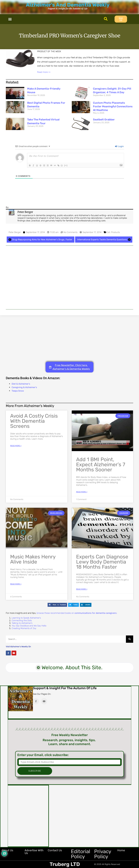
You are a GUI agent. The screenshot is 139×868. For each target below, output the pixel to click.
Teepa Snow (18, 391)
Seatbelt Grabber (104, 120)
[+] (70, 165)
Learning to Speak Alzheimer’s (26, 618)
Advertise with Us (34, 852)
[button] (10, 19)
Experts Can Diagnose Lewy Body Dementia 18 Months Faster (102, 562)
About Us (7, 850)
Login (119, 146)
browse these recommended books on (77, 613)
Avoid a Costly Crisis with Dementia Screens (34, 421)
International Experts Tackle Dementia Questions (104, 240)
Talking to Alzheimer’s (22, 623)
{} (66, 165)
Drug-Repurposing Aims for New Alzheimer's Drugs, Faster (40, 240)
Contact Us (55, 850)
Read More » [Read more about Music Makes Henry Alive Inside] (16, 584)
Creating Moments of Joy (24, 628)
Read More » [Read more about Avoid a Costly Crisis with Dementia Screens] (16, 446)
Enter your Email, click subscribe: (43, 755)
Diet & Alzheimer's (21, 384)
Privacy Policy (103, 854)
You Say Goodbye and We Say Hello (29, 626)
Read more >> (44, 72)
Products (115, 232)
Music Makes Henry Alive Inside (33, 559)
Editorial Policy (81, 854)
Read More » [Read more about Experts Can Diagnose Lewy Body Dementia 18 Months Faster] (82, 589)
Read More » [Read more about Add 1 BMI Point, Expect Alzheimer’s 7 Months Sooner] (82, 492)
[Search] (130, 639)
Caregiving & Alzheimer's (24, 387)
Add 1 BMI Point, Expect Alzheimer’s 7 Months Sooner (101, 465)
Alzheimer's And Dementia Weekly (68, 5)
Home (121, 850)
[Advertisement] (69, 277)
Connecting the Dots (22, 620)
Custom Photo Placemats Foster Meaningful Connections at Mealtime (113, 106)
